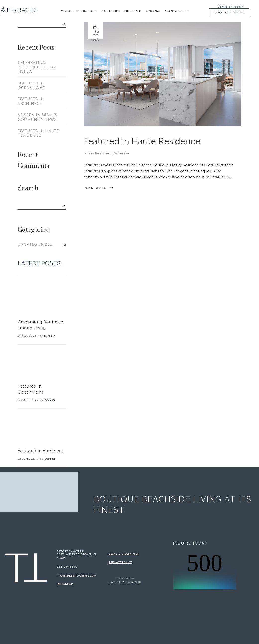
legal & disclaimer (124, 554)
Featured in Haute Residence (38, 133)
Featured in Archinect (31, 101)
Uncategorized (35, 244)
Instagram (65, 584)
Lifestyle (133, 11)
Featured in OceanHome (31, 85)
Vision (67, 11)
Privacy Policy (120, 562)
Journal (153, 11)
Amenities (111, 11)
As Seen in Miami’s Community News (38, 117)
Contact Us (176, 11)
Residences (87, 11)
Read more (95, 188)
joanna (50, 336)
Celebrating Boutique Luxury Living (37, 67)
